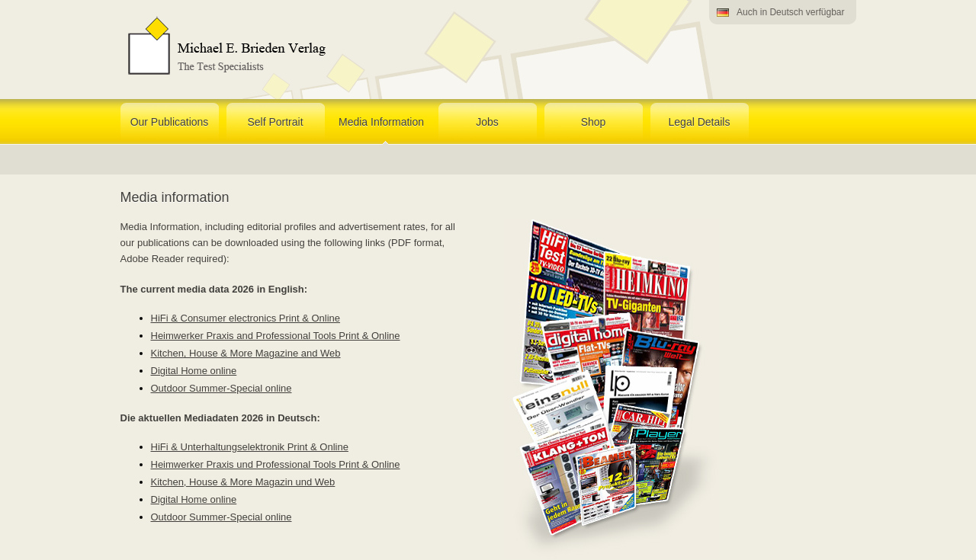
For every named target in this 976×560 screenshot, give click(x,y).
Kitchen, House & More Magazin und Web (243, 482)
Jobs (487, 122)
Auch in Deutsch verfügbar (790, 12)
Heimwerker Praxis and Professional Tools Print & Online (276, 336)
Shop (594, 122)
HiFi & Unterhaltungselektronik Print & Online (250, 447)
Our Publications (170, 122)
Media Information (381, 122)
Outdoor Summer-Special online (222, 388)
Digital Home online (194, 371)
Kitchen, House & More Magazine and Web (246, 353)
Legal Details (700, 122)
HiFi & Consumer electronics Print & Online (246, 318)
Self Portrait (275, 122)
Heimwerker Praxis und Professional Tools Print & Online (276, 464)
